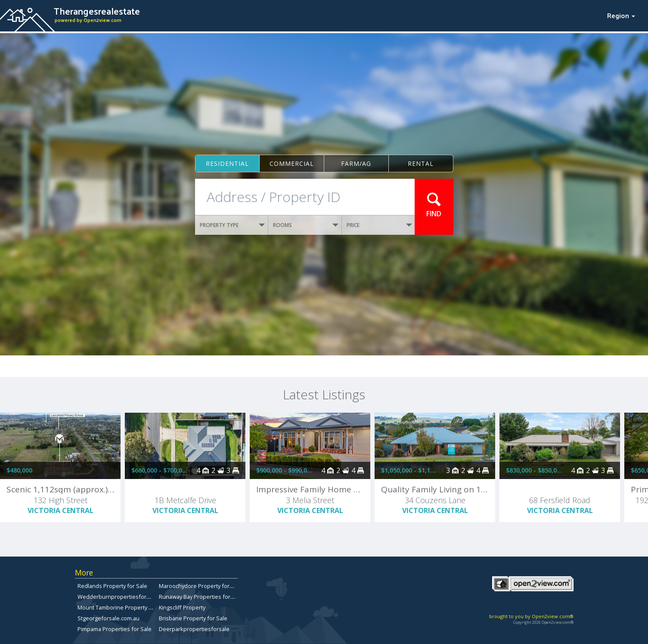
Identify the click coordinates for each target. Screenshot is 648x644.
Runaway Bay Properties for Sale (201, 597)
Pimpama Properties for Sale (115, 629)
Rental (421, 163)
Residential (227, 163)
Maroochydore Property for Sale (200, 586)
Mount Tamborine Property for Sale (123, 607)
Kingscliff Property (182, 607)
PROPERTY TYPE (233, 225)
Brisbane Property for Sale (193, 618)
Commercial (292, 163)
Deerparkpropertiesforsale (194, 629)
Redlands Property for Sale (112, 586)
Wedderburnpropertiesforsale (117, 597)
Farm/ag (356, 163)
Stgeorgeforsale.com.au (109, 618)
